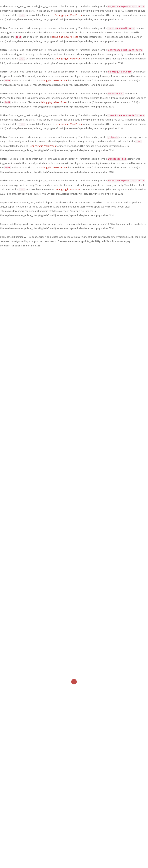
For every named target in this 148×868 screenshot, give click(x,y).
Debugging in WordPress (68, 15)
